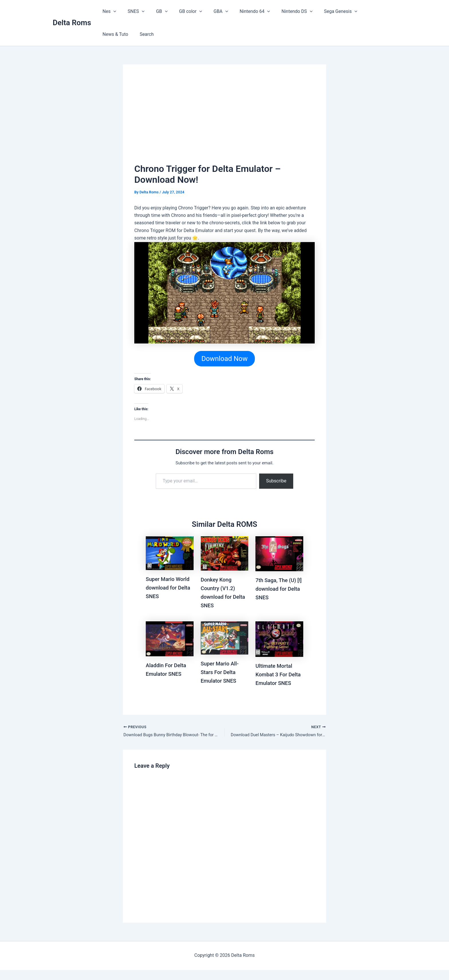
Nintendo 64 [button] (242, 11)
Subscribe (276, 481)
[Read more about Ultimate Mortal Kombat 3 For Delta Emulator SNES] (279, 640)
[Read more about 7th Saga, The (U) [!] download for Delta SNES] (279, 554)
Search (108, 34)
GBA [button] (211, 11)
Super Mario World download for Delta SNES (170, 588)
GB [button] (156, 11)
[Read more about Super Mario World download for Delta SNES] (170, 553)
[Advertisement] (224, 119)
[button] (112, 11)
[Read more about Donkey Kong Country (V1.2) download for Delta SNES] (225, 554)
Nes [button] (108, 11)
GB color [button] (182, 11)
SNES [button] (133, 11)
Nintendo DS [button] (282, 11)
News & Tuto (362, 11)
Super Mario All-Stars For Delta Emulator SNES (221, 673)
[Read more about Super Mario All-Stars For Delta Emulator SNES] (225, 638)
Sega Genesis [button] (323, 11)
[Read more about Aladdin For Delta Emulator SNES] (170, 639)
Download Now (224, 359)
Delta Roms (72, 23)
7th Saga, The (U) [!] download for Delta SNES (277, 589)
